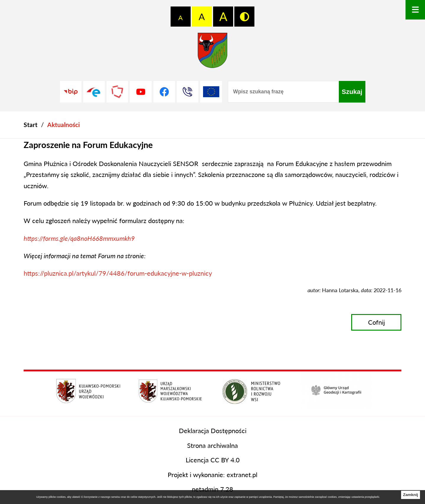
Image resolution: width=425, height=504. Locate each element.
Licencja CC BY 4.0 (213, 460)
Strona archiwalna (212, 445)
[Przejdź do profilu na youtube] (141, 92)
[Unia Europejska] (211, 92)
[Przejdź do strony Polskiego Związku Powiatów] (117, 92)
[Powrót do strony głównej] (31, 125)
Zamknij (410, 495)
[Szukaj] (352, 92)
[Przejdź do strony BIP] (71, 92)
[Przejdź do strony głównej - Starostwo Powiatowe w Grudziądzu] (212, 53)
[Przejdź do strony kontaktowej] (188, 92)
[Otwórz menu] (415, 10)
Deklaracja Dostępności (213, 431)
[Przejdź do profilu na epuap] (94, 92)
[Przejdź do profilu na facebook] (164, 92)
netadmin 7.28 (212, 489)
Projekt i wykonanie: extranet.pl (212, 475)
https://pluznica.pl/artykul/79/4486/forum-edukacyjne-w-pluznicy (118, 273)
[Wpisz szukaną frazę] (283, 92)
